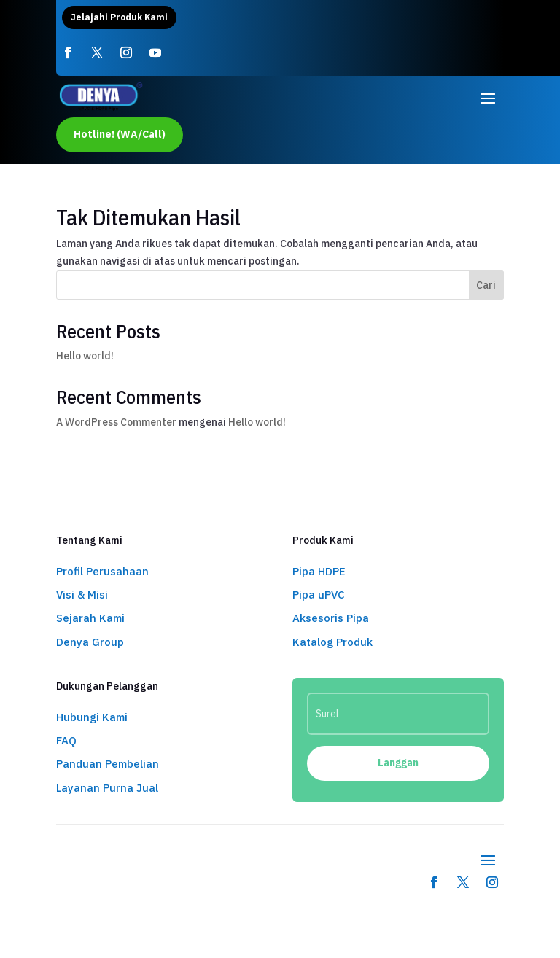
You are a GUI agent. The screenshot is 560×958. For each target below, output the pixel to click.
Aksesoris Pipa (331, 618)
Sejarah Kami (90, 618)
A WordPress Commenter (116, 422)
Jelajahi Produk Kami (119, 17)
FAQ (66, 740)
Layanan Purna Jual (107, 788)
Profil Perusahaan (102, 571)
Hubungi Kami (92, 717)
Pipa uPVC (319, 595)
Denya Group (90, 642)
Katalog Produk (332, 642)
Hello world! (85, 356)
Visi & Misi (82, 595)
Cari (486, 285)
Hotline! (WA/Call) (120, 134)
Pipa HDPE (319, 571)
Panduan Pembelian (108, 764)
